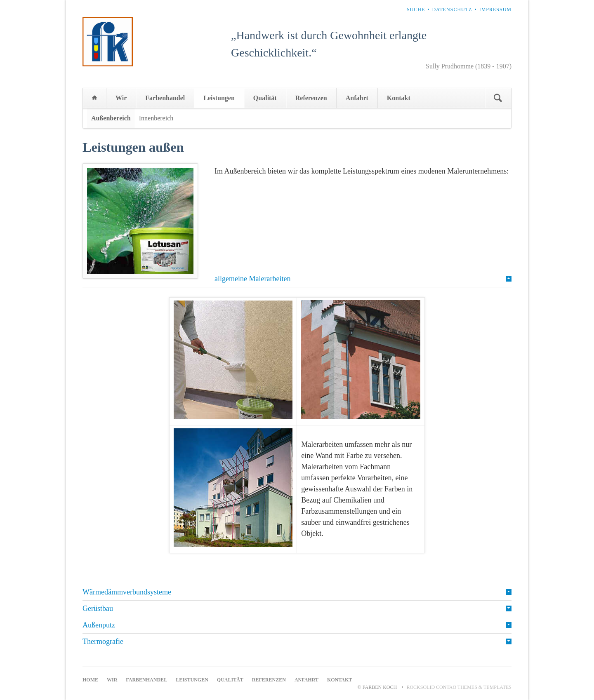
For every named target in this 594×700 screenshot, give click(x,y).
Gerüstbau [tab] (98, 608)
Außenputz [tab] (99, 625)
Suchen (498, 98)
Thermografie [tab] (103, 641)
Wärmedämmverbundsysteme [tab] (127, 592)
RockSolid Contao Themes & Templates (459, 687)
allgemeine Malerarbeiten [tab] (252, 279)
